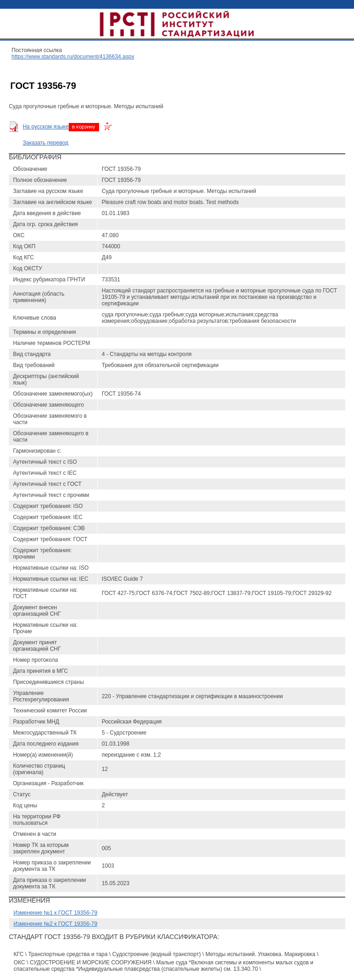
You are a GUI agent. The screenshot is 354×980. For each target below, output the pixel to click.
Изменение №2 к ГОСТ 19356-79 (55, 924)
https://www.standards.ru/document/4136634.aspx (73, 57)
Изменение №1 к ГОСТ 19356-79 (55, 913)
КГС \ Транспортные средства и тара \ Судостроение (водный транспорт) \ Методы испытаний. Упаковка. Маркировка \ (166, 954)
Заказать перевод (45, 143)
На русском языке (45, 127)
